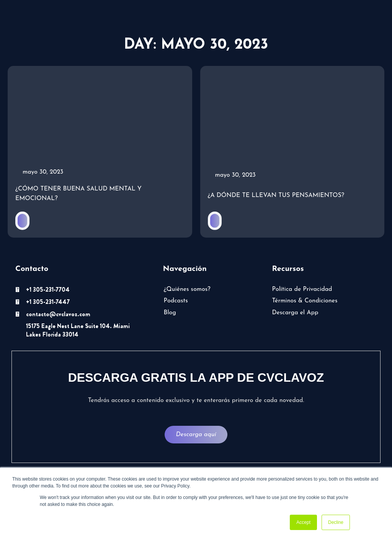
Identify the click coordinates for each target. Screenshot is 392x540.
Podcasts (176, 302)
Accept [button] (303, 522)
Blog (170, 313)
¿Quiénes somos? (187, 290)
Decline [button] (336, 522)
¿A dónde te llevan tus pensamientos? (276, 196)
